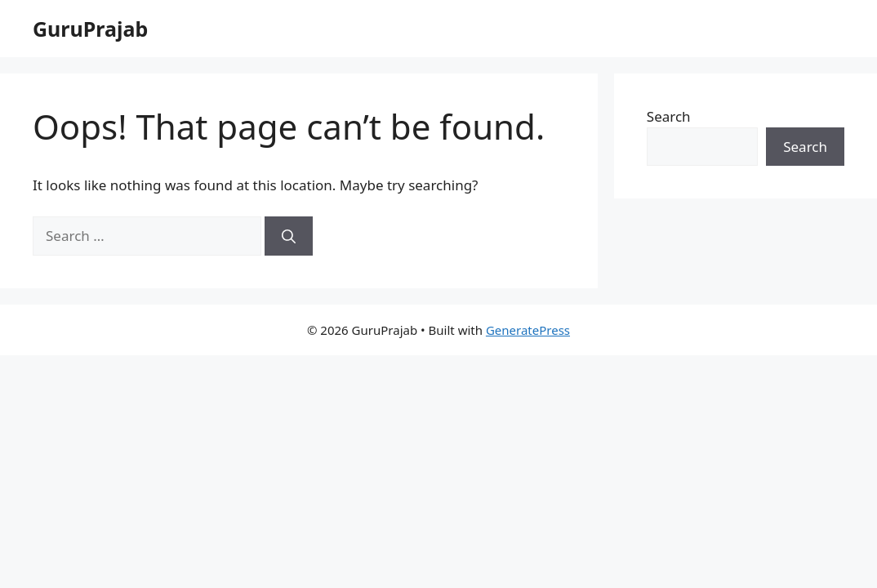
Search (669, 116)
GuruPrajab (90, 29)
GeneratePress (528, 330)
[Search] (289, 236)
